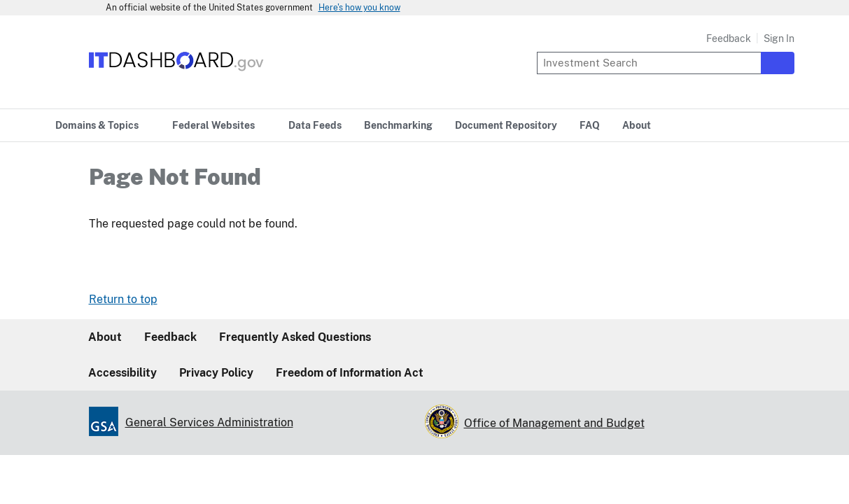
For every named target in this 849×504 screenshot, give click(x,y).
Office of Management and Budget (554, 423)
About (105, 337)
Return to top (123, 299)
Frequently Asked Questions (295, 337)
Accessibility (122, 373)
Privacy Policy (216, 373)
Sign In (779, 38)
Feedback (729, 38)
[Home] (177, 72)
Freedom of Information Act (350, 373)
